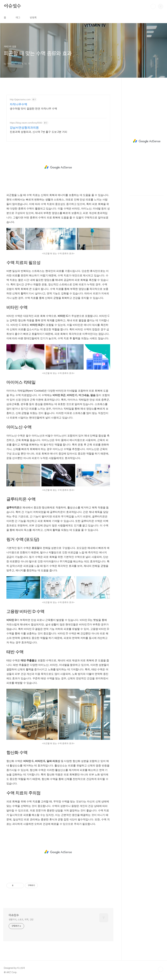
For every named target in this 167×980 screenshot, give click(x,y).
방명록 (33, 18)
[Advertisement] (58, 167)
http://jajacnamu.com (20, 99)
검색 (153, 6)
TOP (161, 969)
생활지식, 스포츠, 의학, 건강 (21, 920)
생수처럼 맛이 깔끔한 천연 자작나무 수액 (33, 109)
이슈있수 (12, 6)
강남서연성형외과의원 (24, 128)
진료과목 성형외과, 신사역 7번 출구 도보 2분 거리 (38, 132)
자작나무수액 (18, 104)
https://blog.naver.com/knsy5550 (26, 123)
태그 (18, 18)
